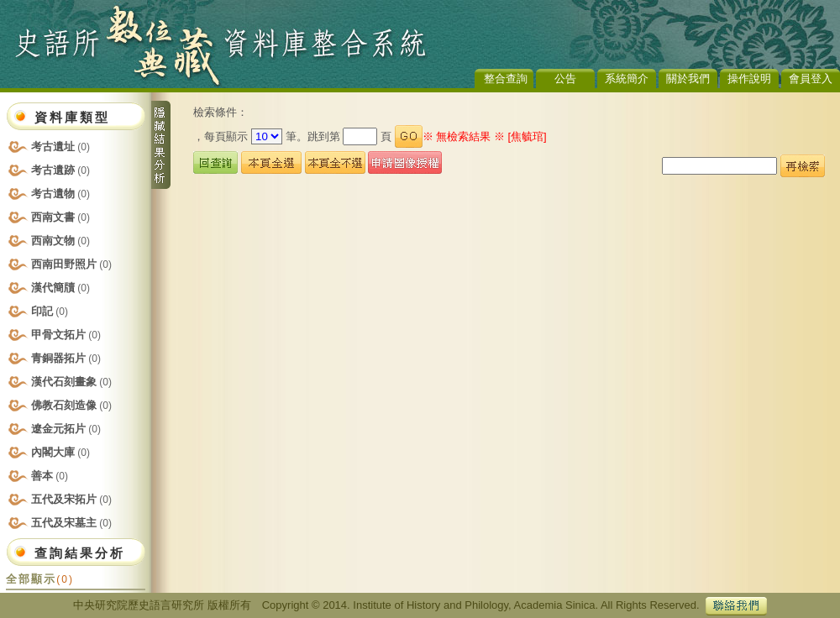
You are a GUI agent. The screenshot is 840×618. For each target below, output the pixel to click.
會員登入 (811, 79)
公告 (565, 79)
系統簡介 (627, 79)
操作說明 (749, 79)
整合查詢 (506, 79)
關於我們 (688, 79)
